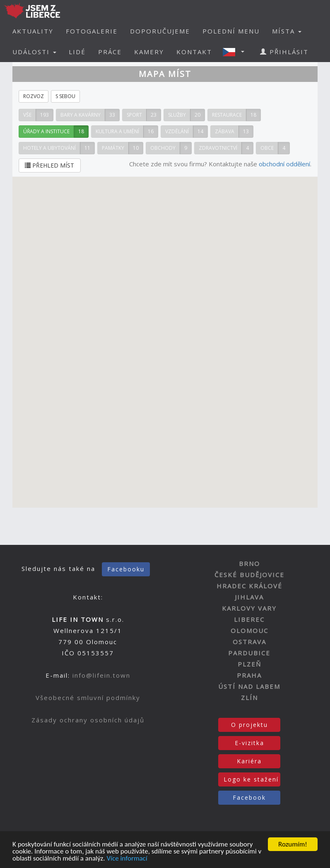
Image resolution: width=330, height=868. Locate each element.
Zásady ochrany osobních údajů (88, 720)
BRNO (249, 563)
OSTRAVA (249, 642)
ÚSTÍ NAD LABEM (249, 686)
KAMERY (149, 52)
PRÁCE (110, 52)
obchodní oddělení (284, 164)
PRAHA (249, 675)
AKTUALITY (33, 31)
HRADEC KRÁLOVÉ (249, 586)
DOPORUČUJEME (160, 31)
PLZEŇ (249, 664)
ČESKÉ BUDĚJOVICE (249, 575)
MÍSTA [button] (287, 31)
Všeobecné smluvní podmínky (88, 698)
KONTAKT (194, 52)
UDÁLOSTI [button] (34, 52)
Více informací (127, 859)
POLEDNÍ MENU (231, 31)
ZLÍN (249, 698)
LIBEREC (249, 619)
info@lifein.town (101, 675)
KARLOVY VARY (249, 608)
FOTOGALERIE (92, 31)
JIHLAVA (249, 597)
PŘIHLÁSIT (284, 52)
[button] (236, 52)
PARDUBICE (249, 653)
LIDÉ (77, 52)
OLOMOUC (249, 631)
